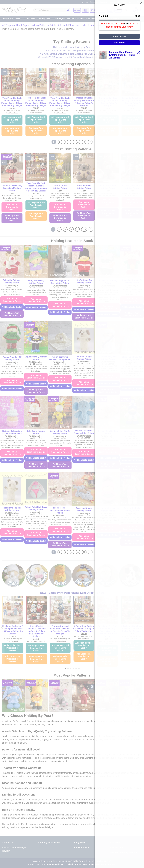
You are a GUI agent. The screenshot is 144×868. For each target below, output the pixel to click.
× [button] (138, 52)
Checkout (119, 43)
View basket (119, 36)
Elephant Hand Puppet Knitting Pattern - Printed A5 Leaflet (122, 55)
